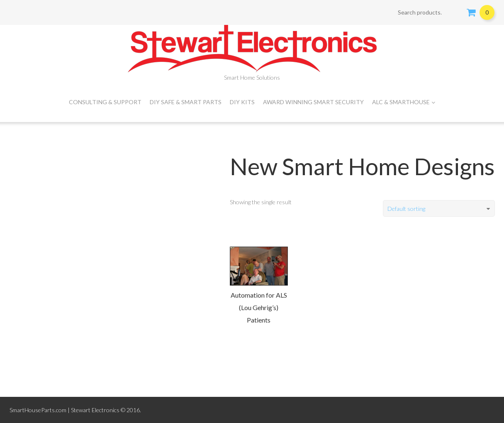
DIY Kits (242, 102)
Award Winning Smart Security (313, 102)
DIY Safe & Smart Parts (186, 102)
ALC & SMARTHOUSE (404, 102)
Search (455, 12)
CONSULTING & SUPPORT (105, 102)
